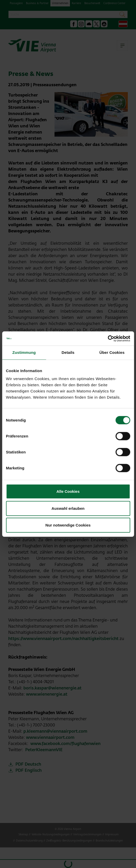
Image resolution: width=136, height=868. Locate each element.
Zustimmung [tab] (24, 352)
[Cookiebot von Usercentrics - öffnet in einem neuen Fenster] (108, 338)
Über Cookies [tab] (112, 352)
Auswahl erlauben (68, 508)
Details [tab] (68, 352)
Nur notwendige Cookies (68, 525)
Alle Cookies (68, 491)
